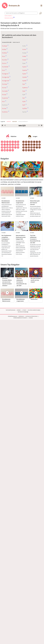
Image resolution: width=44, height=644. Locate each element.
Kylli (24, 105)
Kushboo (5, 112)
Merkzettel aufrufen (9, 18)
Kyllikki (25, 108)
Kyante (25, 70)
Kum (4, 56)
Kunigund (5, 74)
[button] (41, 6)
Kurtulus (5, 105)
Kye (24, 84)
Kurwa (4, 108)
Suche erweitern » (9, 16)
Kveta (24, 56)
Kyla (24, 91)
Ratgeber (5, 159)
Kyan (24, 63)
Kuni (4, 70)
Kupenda (5, 98)
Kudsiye (5, 46)
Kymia (25, 112)
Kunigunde (6, 81)
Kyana (24, 67)
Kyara (24, 74)
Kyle (24, 95)
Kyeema (25, 88)
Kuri (4, 102)
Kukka (4, 49)
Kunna (4, 88)
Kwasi (24, 60)
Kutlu (24, 46)
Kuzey (24, 53)
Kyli (24, 98)
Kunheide (5, 67)
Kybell (24, 81)
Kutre (24, 49)
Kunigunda (6, 77)
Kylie (24, 102)
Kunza (4, 95)
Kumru (4, 63)
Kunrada (5, 91)
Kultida (5, 53)
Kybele (25, 77)
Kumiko (5, 60)
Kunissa (5, 84)
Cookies (31, 318)
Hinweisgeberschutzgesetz (20, 318)
